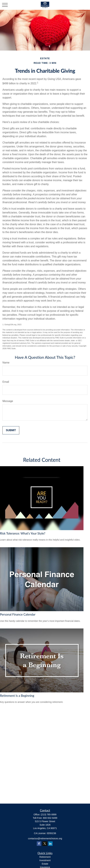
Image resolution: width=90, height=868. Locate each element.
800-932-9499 (50, 818)
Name (6, 363)
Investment (45, 860)
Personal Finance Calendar (18, 614)
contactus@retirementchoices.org (45, 838)
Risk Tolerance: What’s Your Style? (23, 533)
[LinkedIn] (50, 844)
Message (8, 401)
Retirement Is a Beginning (17, 696)
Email (6, 382)
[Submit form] (11, 430)
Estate (45, 864)
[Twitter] (45, 844)
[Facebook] (39, 844)
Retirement (45, 857)
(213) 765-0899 (49, 815)
